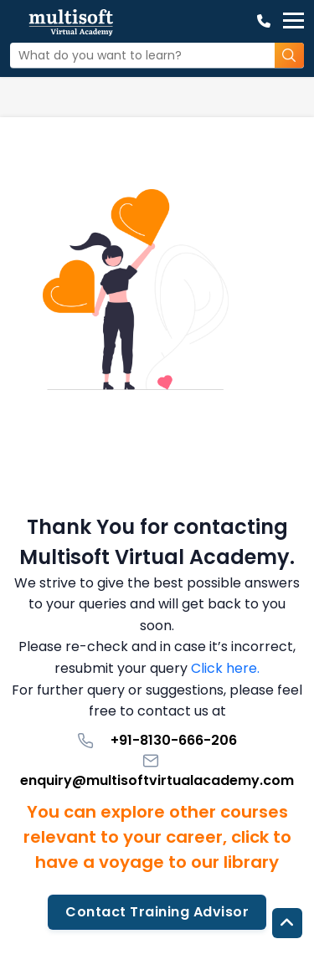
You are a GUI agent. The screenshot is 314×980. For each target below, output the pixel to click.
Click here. (225, 668)
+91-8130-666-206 (157, 740)
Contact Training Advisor (157, 912)
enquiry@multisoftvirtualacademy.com (157, 771)
